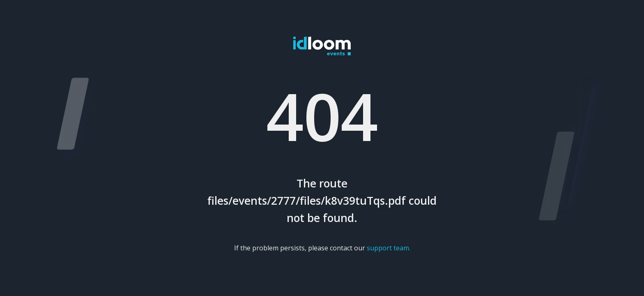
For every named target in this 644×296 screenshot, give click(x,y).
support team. (389, 248)
